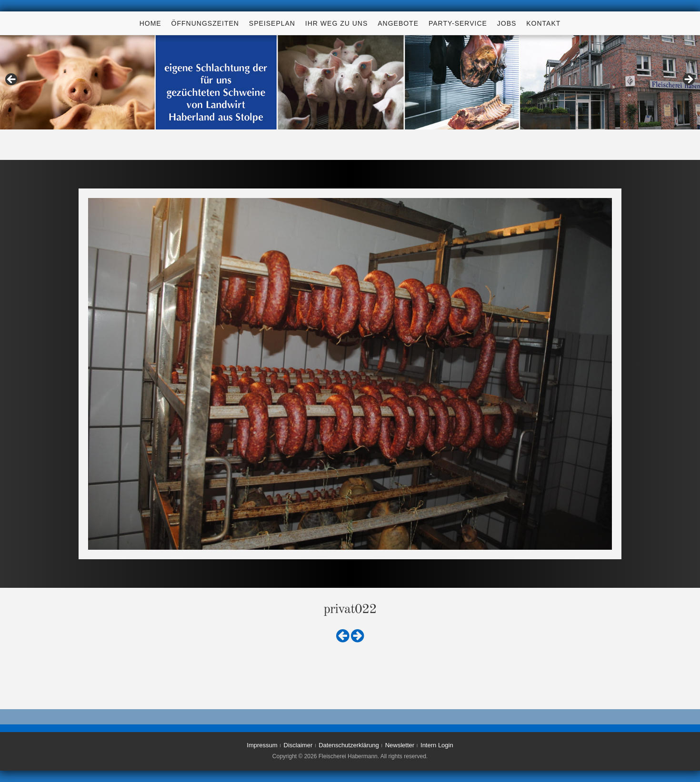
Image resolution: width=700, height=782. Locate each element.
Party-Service (458, 23)
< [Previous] (12, 80)
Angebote (398, 23)
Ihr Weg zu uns (336, 23)
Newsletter (400, 745)
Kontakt (543, 23)
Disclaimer (298, 745)
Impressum (262, 745)
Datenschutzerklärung (349, 745)
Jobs (507, 23)
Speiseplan (272, 23)
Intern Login (437, 745)
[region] (350, 82)
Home (150, 23)
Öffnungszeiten (205, 23)
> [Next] (688, 80)
